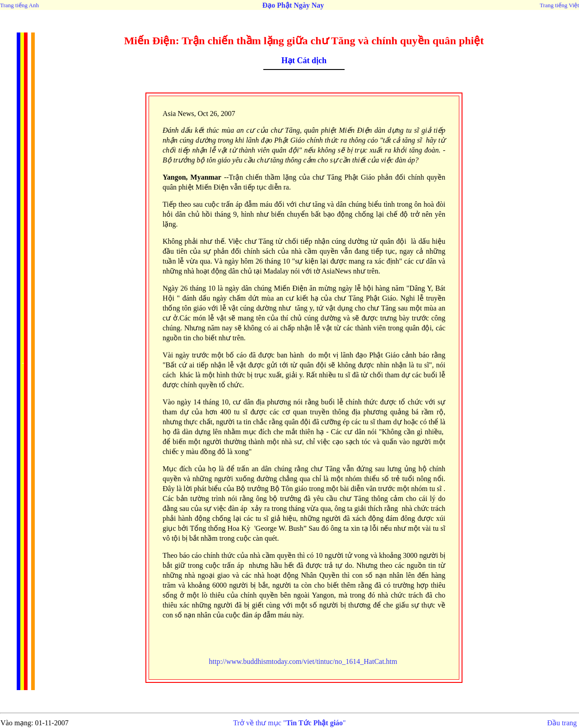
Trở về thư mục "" (289, 723)
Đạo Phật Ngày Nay (293, 5)
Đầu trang (562, 723)
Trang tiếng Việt (559, 5)
